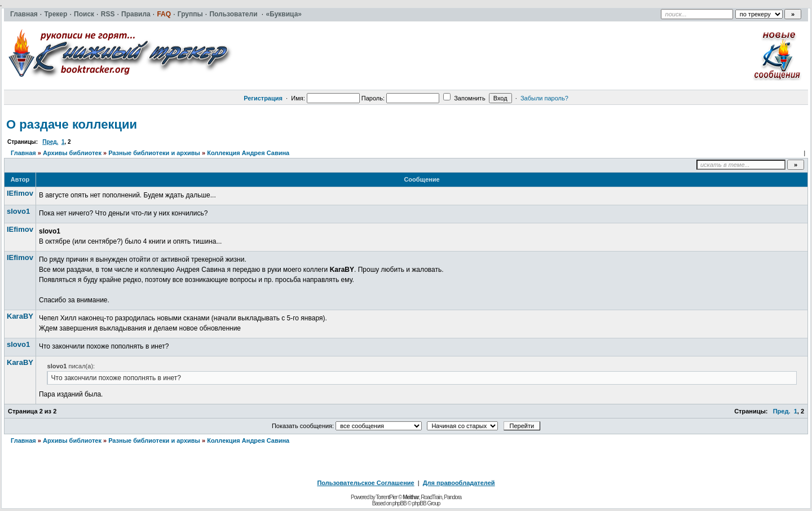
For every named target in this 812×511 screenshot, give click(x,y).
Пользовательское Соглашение (365, 483)
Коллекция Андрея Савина (248, 153)
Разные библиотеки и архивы (154, 153)
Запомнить (464, 98)
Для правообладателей (459, 483)
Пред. (50, 142)
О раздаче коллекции (72, 124)
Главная (23, 153)
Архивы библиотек (72, 153)
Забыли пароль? (544, 98)
